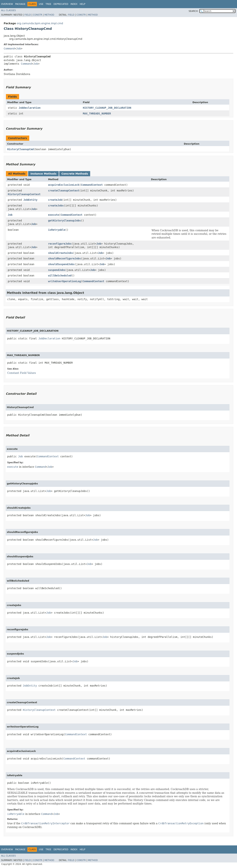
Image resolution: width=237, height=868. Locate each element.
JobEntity (30, 200)
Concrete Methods (75, 174)
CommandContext (92, 185)
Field (28, 15)
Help (82, 4)
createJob (55, 200)
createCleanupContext (64, 191)
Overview (7, 4)
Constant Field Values (22, 373)
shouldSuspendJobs (61, 264)
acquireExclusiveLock (64, 185)
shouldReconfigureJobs (65, 258)
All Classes (8, 10)
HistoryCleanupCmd (20, 149)
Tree (48, 4)
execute (54, 215)
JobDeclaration (30, 108)
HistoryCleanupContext (24, 194)
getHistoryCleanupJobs (65, 221)
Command (9, 49)
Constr (38, 15)
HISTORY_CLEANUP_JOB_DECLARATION (107, 108)
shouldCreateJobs (61, 253)
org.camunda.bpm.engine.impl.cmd (40, 23)
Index (74, 4)
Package (20, 4)
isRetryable (57, 230)
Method (49, 15)
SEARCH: (194, 11)
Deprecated (61, 4)
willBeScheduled (60, 276)
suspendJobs (57, 270)
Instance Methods (43, 174)
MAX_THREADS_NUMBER (97, 113)
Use (41, 4)
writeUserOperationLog (65, 281)
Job (18, 49)
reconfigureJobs (60, 244)
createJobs (56, 206)
